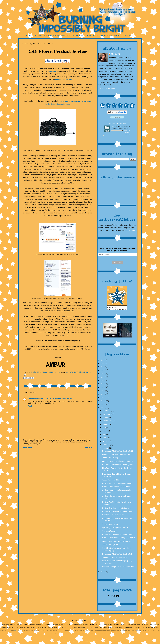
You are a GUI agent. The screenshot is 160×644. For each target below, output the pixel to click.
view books (128, 135)
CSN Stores (54, 71)
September (107, 421)
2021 (103, 374)
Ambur (113, 127)
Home (29, 35)
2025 (103, 361)
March (105, 442)
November (107, 415)
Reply (30, 406)
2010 (103, 572)
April (105, 438)
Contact (38, 35)
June (105, 432)
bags (68, 372)
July (104, 428)
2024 (103, 364)
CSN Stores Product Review (113, 515)
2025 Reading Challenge (117, 123)
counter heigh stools (64, 79)
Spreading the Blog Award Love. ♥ (115, 528)
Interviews (77, 35)
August (106, 425)
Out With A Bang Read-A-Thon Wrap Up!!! (118, 567)
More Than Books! (124, 35)
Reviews (65, 35)
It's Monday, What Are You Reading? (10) (118, 512)
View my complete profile (107, 89)
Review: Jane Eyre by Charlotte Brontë (117, 484)
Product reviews (85, 372)
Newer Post (27, 447)
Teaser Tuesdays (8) (110, 545)
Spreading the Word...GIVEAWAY (115, 558)
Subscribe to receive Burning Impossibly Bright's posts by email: (117, 249)
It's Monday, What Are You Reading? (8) (117, 555)
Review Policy (51, 35)
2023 (103, 367)
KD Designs (18, 631)
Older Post (88, 447)
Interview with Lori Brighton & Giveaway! (118, 462)
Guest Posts (91, 35)
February (106, 445)
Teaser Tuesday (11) (110, 458)
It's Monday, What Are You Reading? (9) (117, 535)
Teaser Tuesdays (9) (110, 525)
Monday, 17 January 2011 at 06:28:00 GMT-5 (54, 398)
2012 (103, 405)
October (106, 418)
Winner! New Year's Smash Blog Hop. (117, 542)
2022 (103, 371)
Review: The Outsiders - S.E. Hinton (116, 487)
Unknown (32, 398)
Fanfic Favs (106, 35)
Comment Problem (109, 532)
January (106, 449)
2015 (103, 395)
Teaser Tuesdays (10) (110, 481)
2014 (103, 398)
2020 (103, 378)
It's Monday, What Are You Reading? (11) (118, 465)
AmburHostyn (115, 54)
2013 (103, 401)
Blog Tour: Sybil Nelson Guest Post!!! (116, 455)
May (105, 435)
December (107, 411)
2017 (103, 388)
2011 (103, 408)
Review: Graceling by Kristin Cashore (116, 509)
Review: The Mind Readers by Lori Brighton (119, 538)
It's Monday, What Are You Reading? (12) (118, 452)
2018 (103, 384)
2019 (103, 381)
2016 (103, 391)
